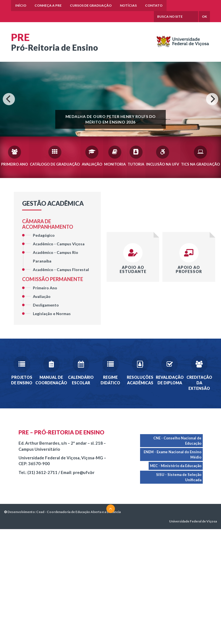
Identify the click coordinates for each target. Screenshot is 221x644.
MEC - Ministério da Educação (175, 466)
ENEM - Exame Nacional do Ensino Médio (172, 454)
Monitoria (115, 155)
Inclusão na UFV (163, 155)
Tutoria (136, 155)
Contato (154, 5)
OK (204, 17)
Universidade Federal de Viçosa (193, 521)
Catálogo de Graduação (55, 155)
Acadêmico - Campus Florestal (61, 270)
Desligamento (46, 305)
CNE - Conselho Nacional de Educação (177, 441)
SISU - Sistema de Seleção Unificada (178, 477)
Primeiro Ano (15, 155)
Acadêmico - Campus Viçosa (59, 244)
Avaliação (92, 155)
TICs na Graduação (200, 155)
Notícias (128, 5)
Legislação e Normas (52, 314)
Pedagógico (44, 235)
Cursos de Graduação (91, 5)
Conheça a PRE (48, 5)
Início (21, 5)
